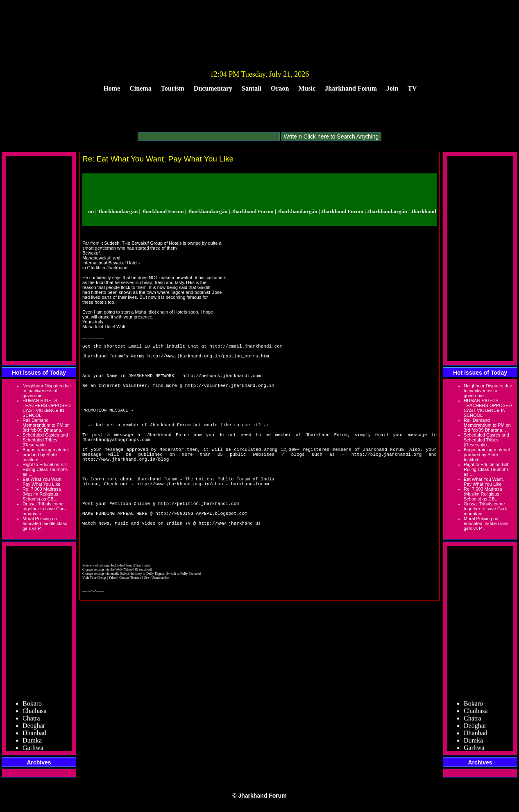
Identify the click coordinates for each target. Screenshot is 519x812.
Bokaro (32, 705)
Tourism (173, 88)
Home (112, 88)
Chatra (31, 720)
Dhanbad (34, 735)
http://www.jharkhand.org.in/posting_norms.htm (208, 359)
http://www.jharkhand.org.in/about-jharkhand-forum (203, 519)
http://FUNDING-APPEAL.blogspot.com (201, 556)
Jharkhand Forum (351, 88)
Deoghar (34, 727)
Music (307, 88)
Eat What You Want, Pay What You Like (43, 482)
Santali (252, 88)
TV (412, 88)
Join (392, 88)
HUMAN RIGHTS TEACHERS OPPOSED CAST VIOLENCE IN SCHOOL (46, 408)
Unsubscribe (160, 628)
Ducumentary (213, 88)
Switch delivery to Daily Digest (142, 624)
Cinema (140, 88)
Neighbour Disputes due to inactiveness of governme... (47, 391)
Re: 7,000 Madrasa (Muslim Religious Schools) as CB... (42, 494)
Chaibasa (35, 713)
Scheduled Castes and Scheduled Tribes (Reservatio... (45, 440)
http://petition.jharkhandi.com (199, 544)
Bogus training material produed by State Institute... (46, 455)
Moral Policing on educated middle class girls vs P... (45, 523)
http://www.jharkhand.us (230, 568)
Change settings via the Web (102, 620)
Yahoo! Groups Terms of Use (129, 628)
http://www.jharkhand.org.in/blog (126, 488)
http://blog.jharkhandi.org (387, 482)
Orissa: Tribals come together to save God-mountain (44, 509)
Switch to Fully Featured (184, 624)
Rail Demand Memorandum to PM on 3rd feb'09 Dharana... (46, 425)
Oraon (280, 88)
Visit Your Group (95, 628)
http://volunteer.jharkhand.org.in (230, 396)
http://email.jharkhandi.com (246, 347)
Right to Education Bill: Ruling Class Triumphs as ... (45, 469)
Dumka (32, 742)
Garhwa (33, 749)
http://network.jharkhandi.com (221, 384)
